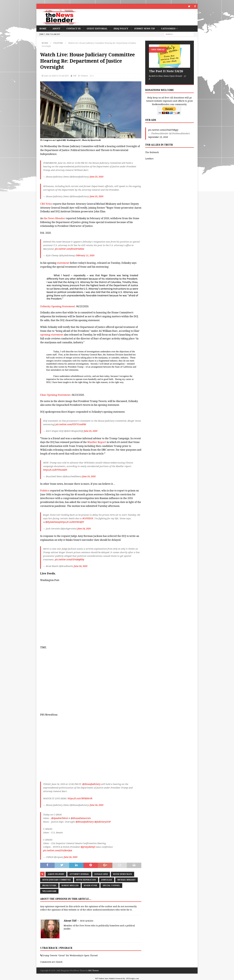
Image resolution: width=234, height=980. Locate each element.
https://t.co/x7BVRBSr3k (80, 799)
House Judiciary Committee (57, 880)
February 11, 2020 (85, 256)
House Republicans (86, 880)
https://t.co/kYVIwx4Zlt (55, 470)
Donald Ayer (101, 874)
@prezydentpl (88, 847)
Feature (85, 76)
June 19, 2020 (89, 476)
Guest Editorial (97, 29)
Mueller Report (97, 442)
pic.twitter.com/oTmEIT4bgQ (163, 130)
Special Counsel (111, 886)
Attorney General (79, 874)
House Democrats (123, 874)
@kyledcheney (53, 522)
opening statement (52, 335)
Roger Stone (91, 886)
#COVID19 (88, 518)
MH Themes (93, 971)
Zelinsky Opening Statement (58, 306)
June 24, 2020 (84, 529)
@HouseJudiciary (91, 784)
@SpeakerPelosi (60, 818)
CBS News (46, 204)
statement (63, 263)
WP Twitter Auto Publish (105, 979)
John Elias (107, 880)
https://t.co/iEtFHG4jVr (72, 522)
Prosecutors (49, 886)
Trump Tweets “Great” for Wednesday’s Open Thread (70, 955)
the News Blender (54, 218)
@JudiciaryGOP (102, 822)
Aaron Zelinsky (56, 874)
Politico (45, 491)
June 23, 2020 (97, 177)
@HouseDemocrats (81, 818)
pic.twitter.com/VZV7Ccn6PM (71, 424)
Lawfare (149, 159)
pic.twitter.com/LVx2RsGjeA (58, 851)
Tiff (75, 76)
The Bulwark (152, 152)
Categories (168, 29)
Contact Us (73, 29)
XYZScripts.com (133, 979)
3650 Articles (87, 921)
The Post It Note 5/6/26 (166, 71)
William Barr (49, 891)
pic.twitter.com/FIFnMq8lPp (69, 560)
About (56, 29)
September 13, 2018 (158, 137)
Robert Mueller (70, 886)
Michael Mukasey (126, 880)
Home (43, 29)
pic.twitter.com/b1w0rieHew (69, 249)
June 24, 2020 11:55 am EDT (56, 76)
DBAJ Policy (121, 29)
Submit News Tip (145, 29)
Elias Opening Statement (55, 395)
